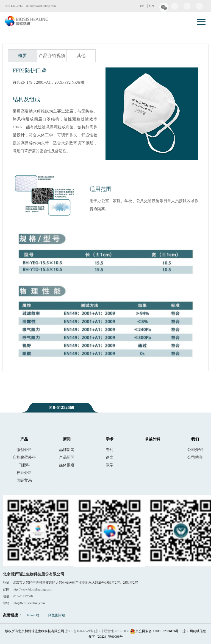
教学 (110, 465)
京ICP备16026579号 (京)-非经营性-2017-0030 (97, 631)
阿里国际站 (57, 615)
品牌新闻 (67, 450)
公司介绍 (195, 450)
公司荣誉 (195, 457)
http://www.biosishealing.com (32, 589)
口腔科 (24, 465)
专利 (110, 450)
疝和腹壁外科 (24, 457)
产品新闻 (67, 457)
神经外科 (24, 473)
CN (152, 6)
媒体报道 (67, 465)
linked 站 (33, 615)
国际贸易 (24, 480)
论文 (110, 457)
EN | (145, 6)
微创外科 (24, 450)
